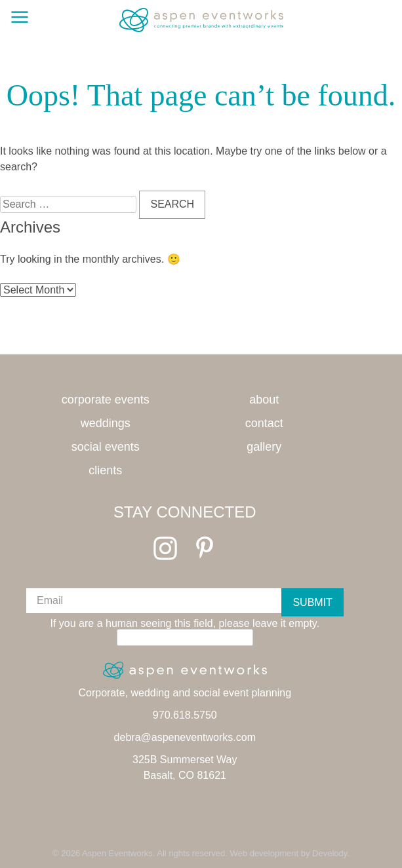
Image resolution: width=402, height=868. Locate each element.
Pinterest (205, 548)
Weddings (106, 423)
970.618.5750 (185, 715)
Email (50, 600)
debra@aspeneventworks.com (185, 737)
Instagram (165, 548)
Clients (105, 470)
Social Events (106, 447)
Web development (265, 853)
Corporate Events (106, 400)
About (264, 400)
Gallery (264, 447)
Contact (264, 423)
